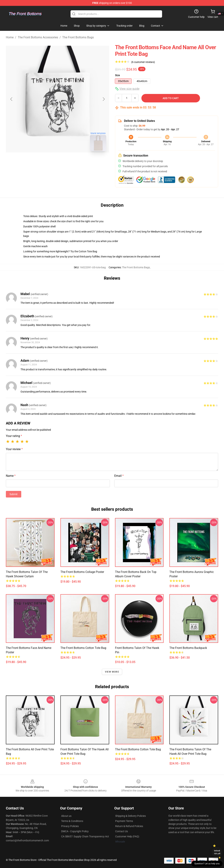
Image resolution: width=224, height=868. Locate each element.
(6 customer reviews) (143, 62)
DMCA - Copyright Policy (75, 831)
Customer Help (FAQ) (127, 836)
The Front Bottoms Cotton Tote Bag (83, 648)
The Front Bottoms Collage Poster (82, 572)
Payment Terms (124, 821)
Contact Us (122, 831)
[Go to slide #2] (67, 162)
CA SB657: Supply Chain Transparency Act (85, 836)
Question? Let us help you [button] (207, 864)
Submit (14, 494)
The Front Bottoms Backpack (188, 648)
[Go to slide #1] (48, 162)
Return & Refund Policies (129, 826)
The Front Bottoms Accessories (38, 37)
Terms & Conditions (72, 821)
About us (66, 816)
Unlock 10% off (217, 852)
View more (112, 672)
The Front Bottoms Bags (78, 37)
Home (10, 37)
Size (117, 75)
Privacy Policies (70, 826)
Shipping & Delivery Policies (130, 816)
